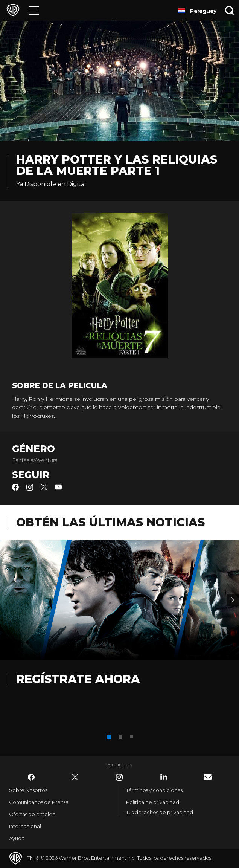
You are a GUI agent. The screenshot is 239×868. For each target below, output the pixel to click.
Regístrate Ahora (78, 679)
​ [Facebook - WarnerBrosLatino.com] (31, 777)
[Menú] (34, 10)
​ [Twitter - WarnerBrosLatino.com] (75, 777)
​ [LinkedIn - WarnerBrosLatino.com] (164, 777)
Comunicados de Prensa (39, 802)
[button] (109, 737)
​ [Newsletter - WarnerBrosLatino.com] (208, 777)
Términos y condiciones (154, 790)
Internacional (25, 826)
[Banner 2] (233, 600)
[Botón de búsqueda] (230, 10)
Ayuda (17, 838)
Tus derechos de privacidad (160, 812)
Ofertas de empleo (32, 814)
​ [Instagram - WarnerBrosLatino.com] (119, 777)
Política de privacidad (153, 802)
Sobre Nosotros (28, 790)
